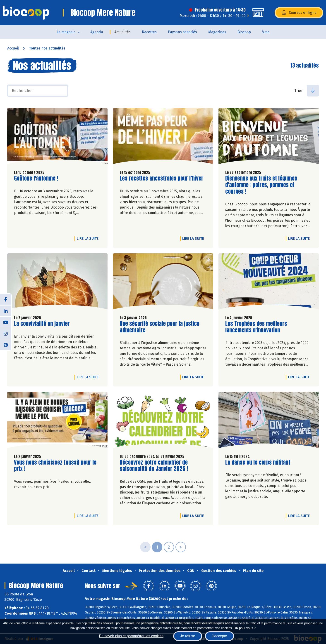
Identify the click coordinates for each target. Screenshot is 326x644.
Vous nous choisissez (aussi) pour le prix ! (55, 466)
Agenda (97, 32)
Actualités (122, 32)
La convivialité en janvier (42, 324)
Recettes (149, 32)
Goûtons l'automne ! (36, 178)
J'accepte (219, 636)
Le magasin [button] (66, 32)
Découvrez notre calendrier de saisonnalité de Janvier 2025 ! (154, 466)
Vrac (266, 32)
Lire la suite (89, 238)
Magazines (217, 32)
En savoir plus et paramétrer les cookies (131, 636)
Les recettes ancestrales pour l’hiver (162, 178)
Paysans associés (182, 32)
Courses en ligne (299, 13)
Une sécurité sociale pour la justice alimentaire (160, 327)
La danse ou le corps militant (258, 462)
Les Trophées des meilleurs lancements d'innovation (256, 327)
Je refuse (188, 636)
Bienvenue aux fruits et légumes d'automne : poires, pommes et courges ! (261, 185)
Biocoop (244, 32)
